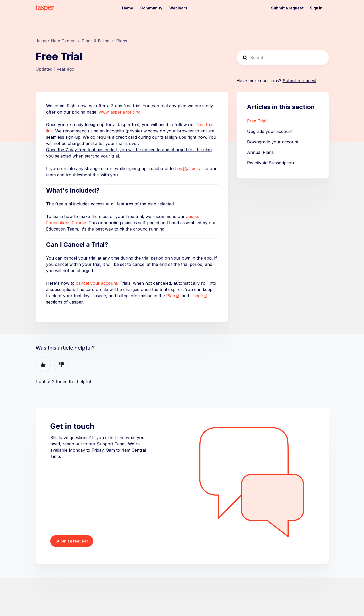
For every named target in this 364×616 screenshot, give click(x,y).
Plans (122, 41)
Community (151, 8)
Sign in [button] (316, 8)
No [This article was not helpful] (62, 365)
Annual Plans (260, 152)
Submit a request (287, 8)
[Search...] (283, 58)
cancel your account (97, 283)
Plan (171, 296)
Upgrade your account (270, 131)
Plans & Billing (96, 41)
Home (128, 8)
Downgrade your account (273, 142)
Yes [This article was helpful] (43, 365)
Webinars (178, 8)
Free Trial (257, 121)
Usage (197, 296)
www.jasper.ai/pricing (120, 112)
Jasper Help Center (55, 41)
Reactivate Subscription (270, 163)
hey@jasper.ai (189, 169)
